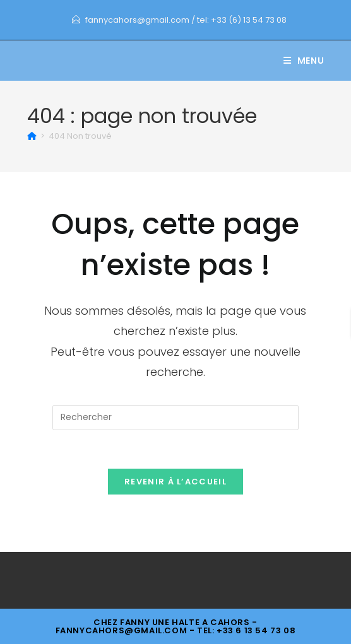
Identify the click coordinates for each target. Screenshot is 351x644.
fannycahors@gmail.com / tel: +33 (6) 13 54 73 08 (186, 20)
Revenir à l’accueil (175, 482)
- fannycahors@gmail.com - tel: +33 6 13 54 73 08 (176, 626)
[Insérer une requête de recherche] (175, 418)
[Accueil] (32, 136)
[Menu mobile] (304, 61)
